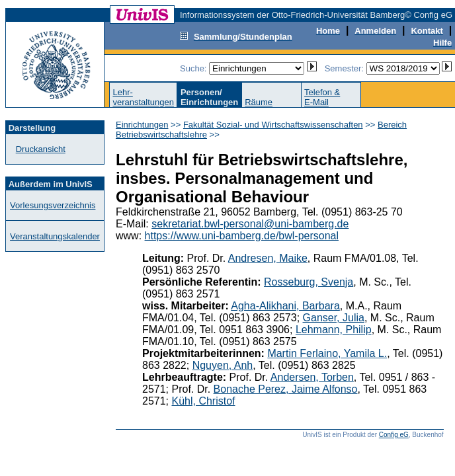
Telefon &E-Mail (322, 97)
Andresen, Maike (268, 258)
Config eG (394, 435)
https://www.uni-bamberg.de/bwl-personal (242, 236)
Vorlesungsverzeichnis (53, 205)
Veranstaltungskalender (55, 236)
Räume (259, 102)
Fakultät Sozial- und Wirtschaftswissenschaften (273, 125)
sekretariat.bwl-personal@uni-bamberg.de (250, 224)
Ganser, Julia (334, 318)
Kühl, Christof (203, 401)
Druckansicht (41, 149)
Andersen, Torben (312, 377)
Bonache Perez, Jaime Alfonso (286, 389)
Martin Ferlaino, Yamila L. (327, 353)
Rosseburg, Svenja (309, 282)
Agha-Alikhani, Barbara (285, 306)
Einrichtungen (142, 125)
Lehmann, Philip (334, 330)
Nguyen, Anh (223, 365)
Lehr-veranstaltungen (143, 97)
